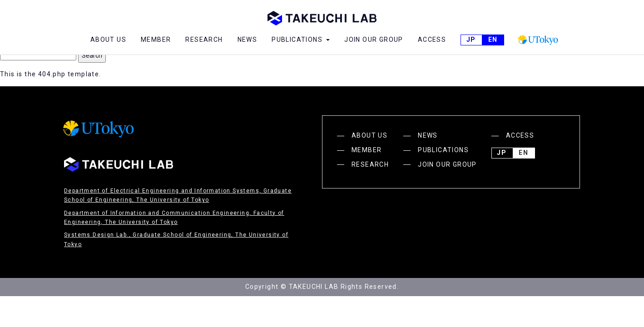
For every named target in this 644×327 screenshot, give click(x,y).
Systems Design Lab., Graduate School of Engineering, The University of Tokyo (176, 239)
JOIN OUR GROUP (374, 40)
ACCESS (432, 40)
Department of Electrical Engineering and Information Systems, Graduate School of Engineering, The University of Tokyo (178, 195)
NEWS (248, 40)
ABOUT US (108, 40)
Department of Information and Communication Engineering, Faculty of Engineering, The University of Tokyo (174, 218)
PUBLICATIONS (443, 150)
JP (471, 40)
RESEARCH (204, 40)
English (493, 40)
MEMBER (156, 40)
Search (92, 55)
